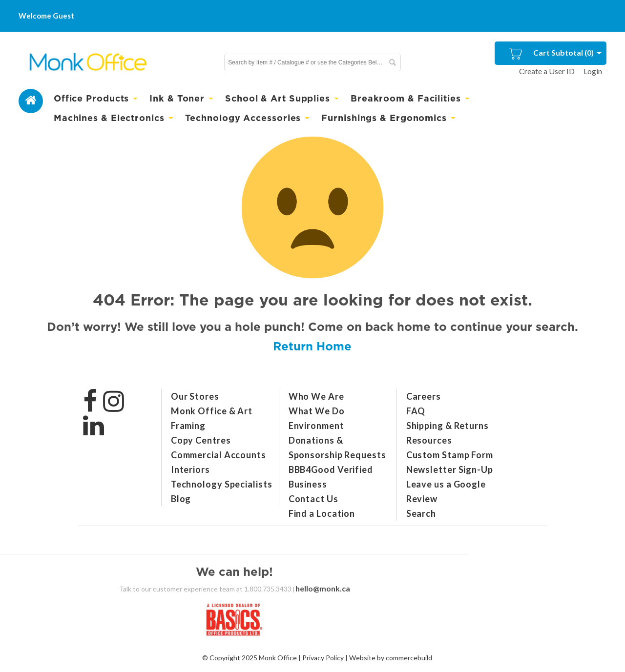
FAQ (416, 411)
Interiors (190, 469)
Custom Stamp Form (450, 455)
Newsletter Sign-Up (450, 469)
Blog (181, 499)
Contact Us (313, 499)
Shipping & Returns (448, 426)
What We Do (317, 411)
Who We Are (316, 396)
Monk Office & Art (212, 411)
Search (421, 513)
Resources (429, 440)
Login (593, 71)
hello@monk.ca (323, 588)
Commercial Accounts (219, 455)
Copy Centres (201, 440)
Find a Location (322, 513)
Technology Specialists (222, 484)
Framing (188, 426)
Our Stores (195, 396)
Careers (424, 396)
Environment (316, 426)
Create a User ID (547, 71)
